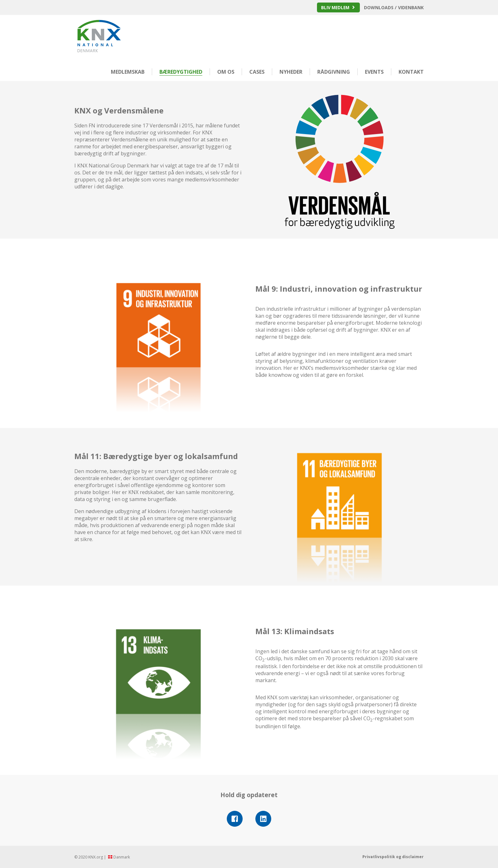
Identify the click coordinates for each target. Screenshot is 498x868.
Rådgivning (334, 72)
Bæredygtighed (181, 72)
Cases (257, 72)
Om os (226, 72)
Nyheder (291, 72)
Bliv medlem (334, 7)
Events (374, 72)
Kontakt (411, 72)
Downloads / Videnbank (394, 7)
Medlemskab (128, 72)
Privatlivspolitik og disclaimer (393, 857)
